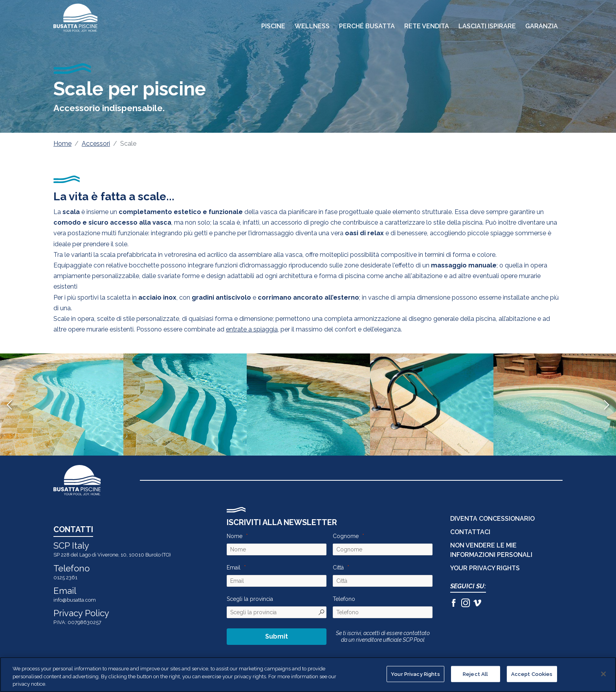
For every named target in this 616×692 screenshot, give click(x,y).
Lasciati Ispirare (487, 26)
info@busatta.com (75, 600)
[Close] (603, 674)
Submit (277, 636)
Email (234, 568)
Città (338, 568)
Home (62, 144)
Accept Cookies (532, 674)
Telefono (344, 599)
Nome (235, 536)
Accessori (96, 144)
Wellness (312, 26)
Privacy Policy (81, 613)
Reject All (475, 674)
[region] (308, 675)
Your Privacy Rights (485, 568)
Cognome (346, 536)
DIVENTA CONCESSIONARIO (492, 519)
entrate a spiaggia (252, 329)
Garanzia (542, 26)
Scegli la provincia (250, 599)
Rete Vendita (427, 26)
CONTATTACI (470, 532)
